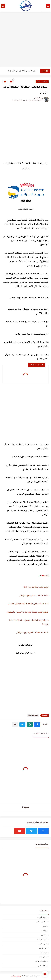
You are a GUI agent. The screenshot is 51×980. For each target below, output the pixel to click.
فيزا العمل (43, 943)
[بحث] (3, 6)
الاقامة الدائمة (41, 922)
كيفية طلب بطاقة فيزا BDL (36, 587)
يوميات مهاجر (16, 976)
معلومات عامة (42, 82)
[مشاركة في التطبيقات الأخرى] (15, 724)
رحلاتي (44, 935)
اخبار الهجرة (42, 917)
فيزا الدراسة (42, 939)
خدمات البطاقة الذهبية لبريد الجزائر (32, 633)
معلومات (43, 957)
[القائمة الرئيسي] (48, 6)
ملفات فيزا (42, 965)
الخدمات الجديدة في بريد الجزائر (34, 596)
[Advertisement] (25, 40)
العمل (44, 926)
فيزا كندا (43, 952)
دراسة (44, 930)
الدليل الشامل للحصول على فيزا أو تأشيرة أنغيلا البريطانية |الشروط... (22, 71)
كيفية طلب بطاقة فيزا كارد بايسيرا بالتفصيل (27, 612)
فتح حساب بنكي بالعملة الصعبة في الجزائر (28, 604)
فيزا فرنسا (42, 948)
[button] (37, 724)
